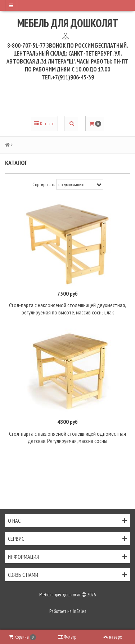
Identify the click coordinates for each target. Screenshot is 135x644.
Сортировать (44, 184)
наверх (112, 637)
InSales (79, 611)
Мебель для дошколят (68, 23)
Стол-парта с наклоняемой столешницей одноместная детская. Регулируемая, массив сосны (67, 437)
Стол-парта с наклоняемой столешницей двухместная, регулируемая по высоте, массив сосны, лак (67, 309)
